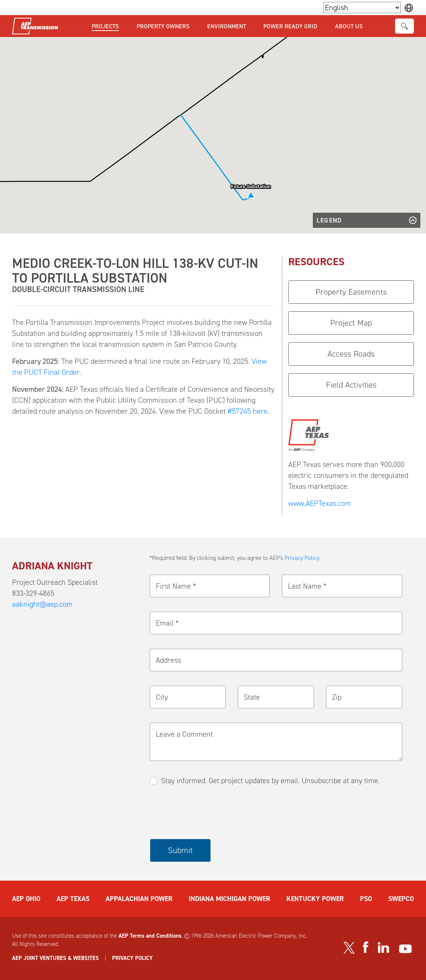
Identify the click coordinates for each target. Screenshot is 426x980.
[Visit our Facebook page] (365, 947)
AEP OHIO (26, 899)
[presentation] (208, 813)
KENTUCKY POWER (315, 899)
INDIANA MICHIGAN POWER (229, 899)
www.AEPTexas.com (320, 503)
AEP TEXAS (73, 899)
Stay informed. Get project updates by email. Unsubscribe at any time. (270, 781)
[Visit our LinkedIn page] (384, 947)
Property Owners (163, 26)
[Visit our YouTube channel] (405, 949)
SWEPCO (401, 899)
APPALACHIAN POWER (139, 899)
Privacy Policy (302, 558)
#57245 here (248, 411)
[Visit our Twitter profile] (349, 948)
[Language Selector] (362, 8)
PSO (366, 899)
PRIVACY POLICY (132, 958)
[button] (251, 195)
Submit (180, 850)
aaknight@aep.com (42, 604)
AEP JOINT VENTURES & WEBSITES (55, 958)
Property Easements (351, 292)
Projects (105, 26)
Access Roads (351, 354)
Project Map (351, 323)
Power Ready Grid (290, 26)
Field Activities (351, 385)
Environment (227, 26)
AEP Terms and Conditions (150, 936)
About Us (349, 26)
